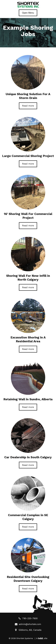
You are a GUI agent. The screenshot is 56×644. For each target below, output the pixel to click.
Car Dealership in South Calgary (28, 457)
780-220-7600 (28, 618)
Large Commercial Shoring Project (28, 156)
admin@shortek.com (28, 624)
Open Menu (28, 13)
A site (42, 638)
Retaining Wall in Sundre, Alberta (28, 399)
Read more (28, 106)
